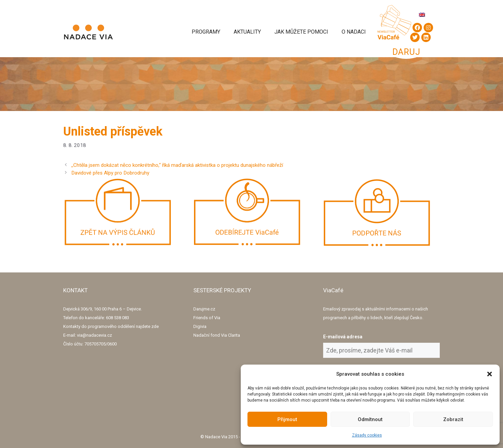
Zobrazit (453, 419)
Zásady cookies (367, 435)
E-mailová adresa (343, 337)
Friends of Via (207, 318)
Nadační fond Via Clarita (217, 335)
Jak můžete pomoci (301, 32)
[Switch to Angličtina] (422, 15)
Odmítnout (370, 419)
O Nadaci (354, 32)
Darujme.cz (204, 309)
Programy (206, 32)
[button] (490, 374)
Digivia (200, 326)
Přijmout (287, 419)
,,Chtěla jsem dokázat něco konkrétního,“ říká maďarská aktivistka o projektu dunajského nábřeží (177, 165)
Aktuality (247, 32)
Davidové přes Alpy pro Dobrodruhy (110, 173)
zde (155, 326)
